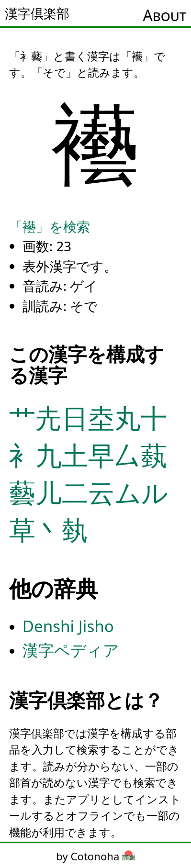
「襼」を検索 (50, 226)
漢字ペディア (71, 650)
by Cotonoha (95, 856)
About (165, 15)
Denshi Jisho (68, 626)
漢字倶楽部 (37, 13)
